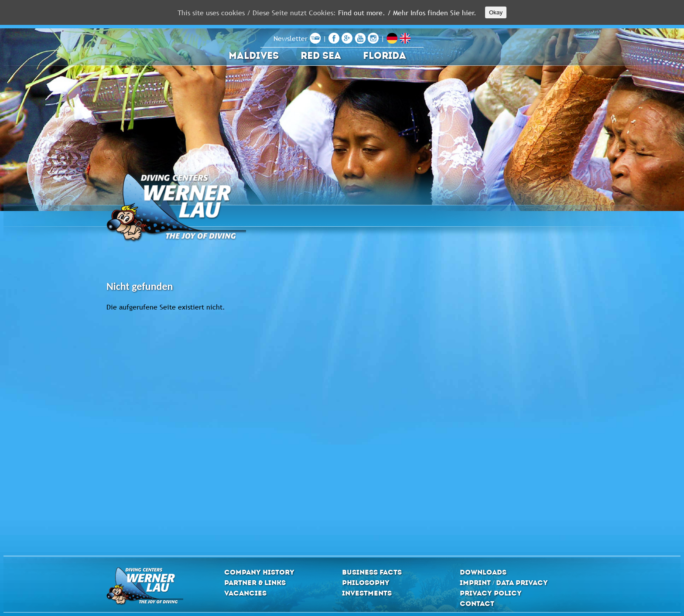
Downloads (483, 572)
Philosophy (366, 583)
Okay (496, 12)
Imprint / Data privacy (504, 583)
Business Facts (372, 572)
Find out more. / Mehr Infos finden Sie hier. (407, 13)
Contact (477, 604)
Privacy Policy (491, 593)
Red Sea (321, 56)
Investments (367, 593)
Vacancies (245, 593)
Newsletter (297, 38)
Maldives (254, 56)
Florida (385, 56)
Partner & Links (255, 583)
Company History (259, 572)
